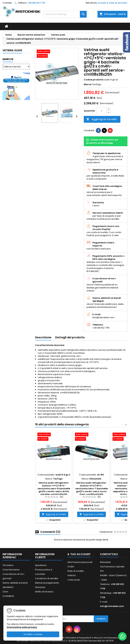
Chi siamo (8, 565)
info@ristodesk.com (112, 606)
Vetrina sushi (12, 50)
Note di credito (76, 571)
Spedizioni (41, 565)
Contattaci (8, 596)
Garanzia (40, 587)
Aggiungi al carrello (102, 119)
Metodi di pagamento (47, 583)
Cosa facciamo (11, 570)
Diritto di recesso (44, 592)
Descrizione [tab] (43, 337)
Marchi (8, 59)
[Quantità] (102, 111)
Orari (5, 592)
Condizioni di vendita (47, 578)
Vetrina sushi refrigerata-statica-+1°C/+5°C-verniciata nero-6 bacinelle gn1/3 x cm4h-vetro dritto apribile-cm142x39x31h (54, 489)
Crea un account (118, 3)
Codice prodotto (94, 80)
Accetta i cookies (33, 634)
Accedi (102, 3)
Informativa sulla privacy (22, 627)
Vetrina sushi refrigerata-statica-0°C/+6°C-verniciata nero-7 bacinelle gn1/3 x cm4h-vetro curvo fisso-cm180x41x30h (91, 489)
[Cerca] (65, 14)
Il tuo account (79, 554)
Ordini (71, 567)
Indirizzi (72, 575)
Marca (88, 84)
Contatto (7, 3)
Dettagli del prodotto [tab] (70, 337)
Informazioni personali (80, 562)
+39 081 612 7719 (36, 3)
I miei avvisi (74, 580)
